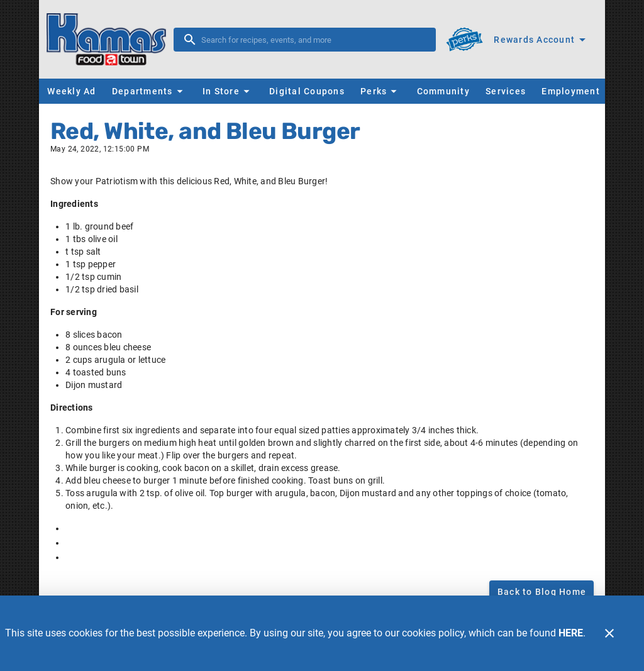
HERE (571, 633)
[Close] (609, 633)
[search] (314, 40)
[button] (149, 91)
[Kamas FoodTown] (110, 39)
